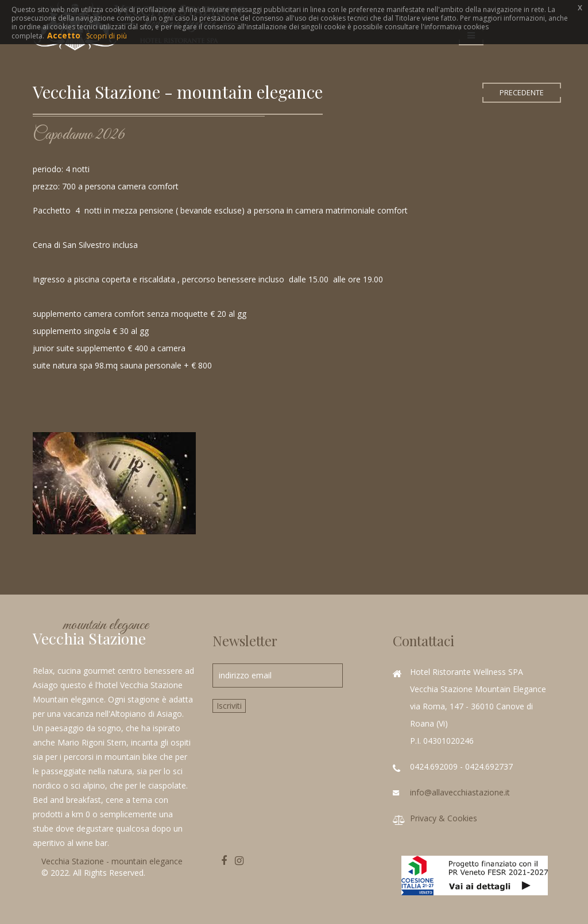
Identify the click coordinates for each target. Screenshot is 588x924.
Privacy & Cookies (444, 818)
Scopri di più (107, 36)
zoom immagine (114, 483)
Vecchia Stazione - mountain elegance (112, 861)
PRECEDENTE (522, 93)
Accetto (64, 35)
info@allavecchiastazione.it (460, 792)
